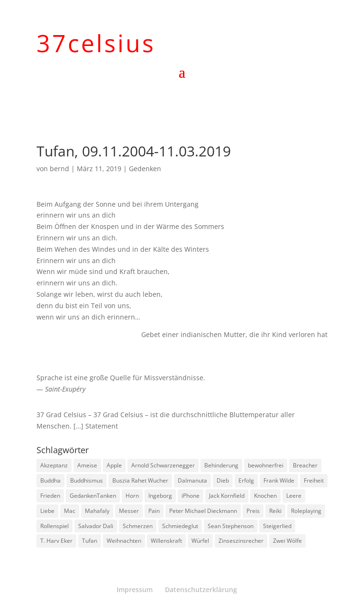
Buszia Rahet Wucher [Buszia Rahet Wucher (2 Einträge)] (140, 480)
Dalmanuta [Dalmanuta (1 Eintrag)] (192, 480)
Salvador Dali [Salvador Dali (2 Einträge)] (96, 526)
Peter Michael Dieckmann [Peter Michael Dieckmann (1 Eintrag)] (203, 511)
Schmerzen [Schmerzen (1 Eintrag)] (138, 526)
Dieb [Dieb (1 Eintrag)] (223, 480)
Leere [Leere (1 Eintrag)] (294, 496)
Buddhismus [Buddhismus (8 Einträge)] (86, 480)
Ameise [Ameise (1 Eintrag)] (87, 465)
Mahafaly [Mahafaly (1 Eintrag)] (97, 511)
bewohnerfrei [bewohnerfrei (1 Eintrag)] (266, 465)
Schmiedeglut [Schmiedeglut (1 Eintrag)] (180, 526)
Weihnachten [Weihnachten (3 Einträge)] (124, 541)
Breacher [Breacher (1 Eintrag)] (305, 465)
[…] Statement (96, 426)
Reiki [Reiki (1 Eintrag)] (275, 511)
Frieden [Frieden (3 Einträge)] (50, 496)
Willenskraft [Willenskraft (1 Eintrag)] (166, 541)
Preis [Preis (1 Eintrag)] (253, 511)
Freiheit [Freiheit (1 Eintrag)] (314, 480)
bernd (59, 169)
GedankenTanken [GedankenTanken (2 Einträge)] (93, 496)
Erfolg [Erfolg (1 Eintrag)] (246, 480)
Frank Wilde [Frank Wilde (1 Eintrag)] (279, 480)
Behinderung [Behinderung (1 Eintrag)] (221, 465)
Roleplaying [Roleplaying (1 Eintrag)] (306, 511)
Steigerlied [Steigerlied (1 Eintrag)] (277, 526)
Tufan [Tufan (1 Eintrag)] (90, 541)
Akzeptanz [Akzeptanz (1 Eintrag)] (54, 465)
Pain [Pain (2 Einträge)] (154, 511)
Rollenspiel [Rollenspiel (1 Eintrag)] (55, 526)
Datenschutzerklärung (201, 589)
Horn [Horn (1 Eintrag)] (132, 496)
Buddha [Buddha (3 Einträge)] (50, 480)
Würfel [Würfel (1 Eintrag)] (200, 541)
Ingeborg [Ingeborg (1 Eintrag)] (160, 496)
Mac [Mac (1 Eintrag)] (70, 511)
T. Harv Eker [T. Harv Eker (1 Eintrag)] (56, 541)
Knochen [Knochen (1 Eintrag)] (265, 496)
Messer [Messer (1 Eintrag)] (129, 511)
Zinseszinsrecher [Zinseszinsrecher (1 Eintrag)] (241, 541)
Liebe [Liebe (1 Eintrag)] (47, 511)
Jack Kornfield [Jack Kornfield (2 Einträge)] (227, 496)
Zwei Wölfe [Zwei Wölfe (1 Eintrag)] (287, 541)
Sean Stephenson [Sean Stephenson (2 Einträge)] (231, 526)
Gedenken (145, 169)
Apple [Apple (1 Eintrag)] (114, 465)
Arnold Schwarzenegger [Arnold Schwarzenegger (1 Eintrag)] (163, 465)
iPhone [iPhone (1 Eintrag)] (191, 496)
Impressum (135, 589)
